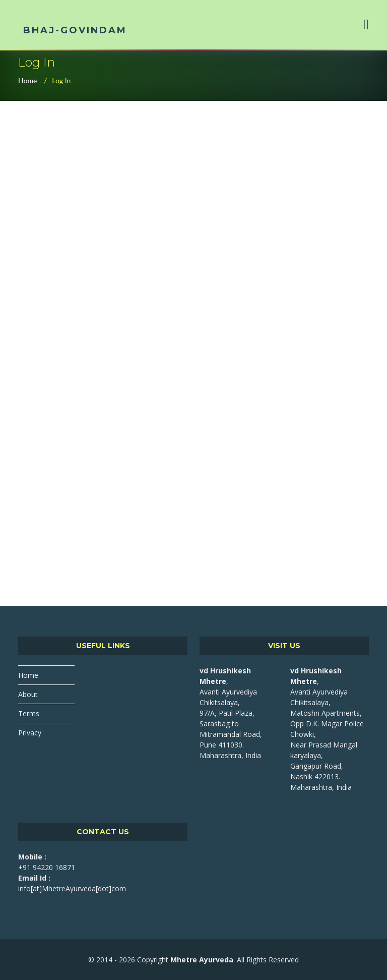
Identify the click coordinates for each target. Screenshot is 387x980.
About (28, 694)
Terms (29, 713)
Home (27, 80)
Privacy (30, 733)
